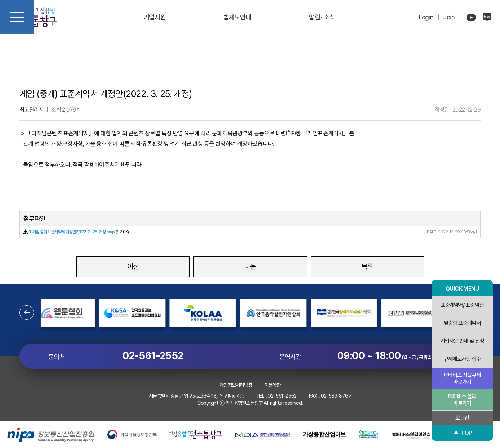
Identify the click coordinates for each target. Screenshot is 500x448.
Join (449, 17)
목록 (367, 266)
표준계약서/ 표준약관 (462, 305)
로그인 (462, 418)
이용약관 (273, 385)
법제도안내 (237, 17)
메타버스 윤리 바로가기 (462, 400)
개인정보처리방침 (236, 385)
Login (426, 17)
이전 (133, 266)
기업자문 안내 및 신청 (462, 341)
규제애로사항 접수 (462, 359)
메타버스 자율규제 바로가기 (462, 378)
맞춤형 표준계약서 (462, 323)
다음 (250, 266)
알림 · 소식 (322, 17)
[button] (27, 313)
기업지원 (155, 17)
